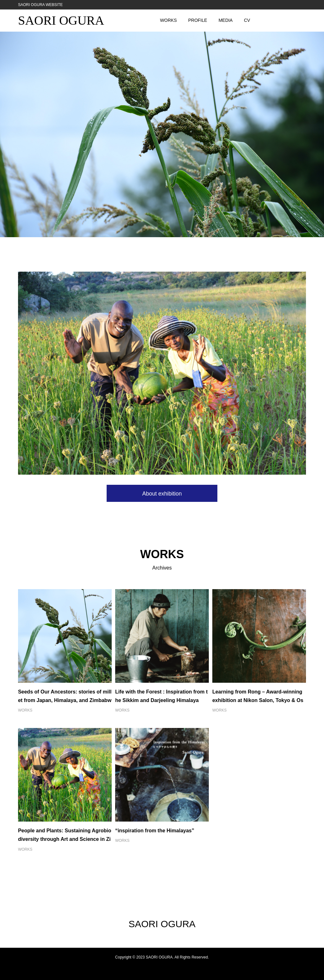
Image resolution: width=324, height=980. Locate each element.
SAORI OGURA (61, 20)
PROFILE (198, 20)
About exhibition (162, 494)
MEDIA (226, 20)
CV (247, 20)
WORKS (168, 20)
